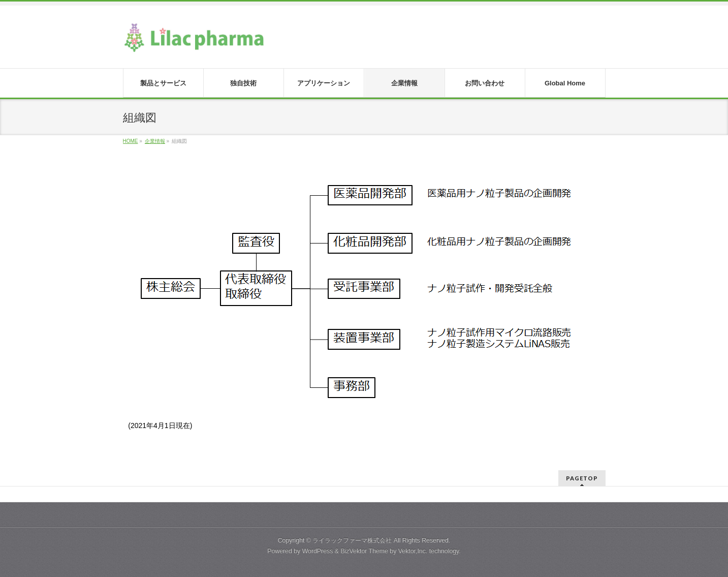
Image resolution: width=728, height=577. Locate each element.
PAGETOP (582, 478)
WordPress (318, 551)
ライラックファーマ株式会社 (352, 540)
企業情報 (155, 141)
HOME (131, 141)
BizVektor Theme (364, 551)
